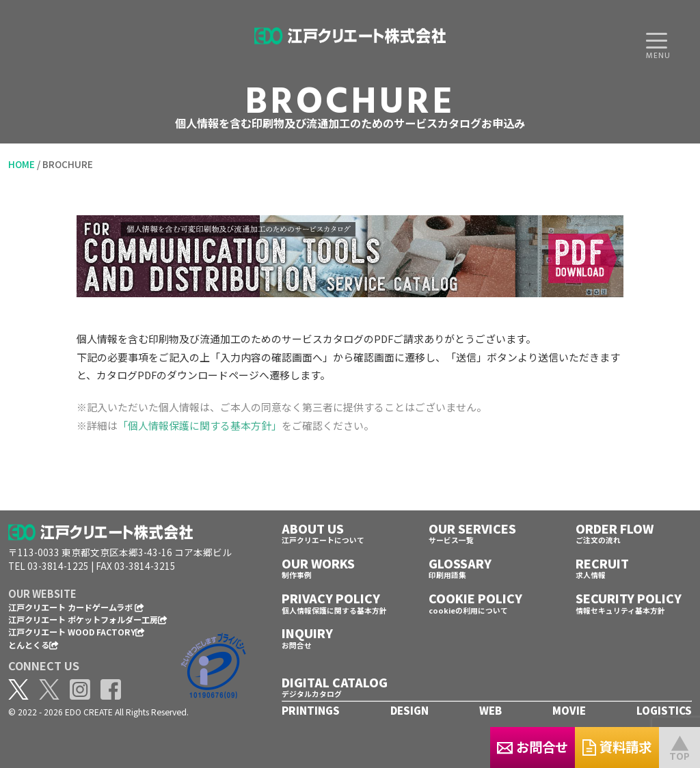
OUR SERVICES (472, 529)
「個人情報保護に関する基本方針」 (200, 425)
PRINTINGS (311, 710)
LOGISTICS (664, 710)
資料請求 (591, 746)
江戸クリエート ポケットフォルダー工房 (88, 619)
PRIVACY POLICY (331, 598)
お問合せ (454, 746)
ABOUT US (313, 529)
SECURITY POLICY (629, 598)
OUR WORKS (318, 563)
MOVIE (569, 710)
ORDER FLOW (615, 529)
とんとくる (33, 645)
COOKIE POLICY (475, 598)
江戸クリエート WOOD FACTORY (77, 632)
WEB (490, 710)
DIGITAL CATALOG (335, 682)
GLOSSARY (460, 563)
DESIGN (409, 710)
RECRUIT (602, 563)
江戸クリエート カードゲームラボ (76, 607)
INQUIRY (307, 633)
